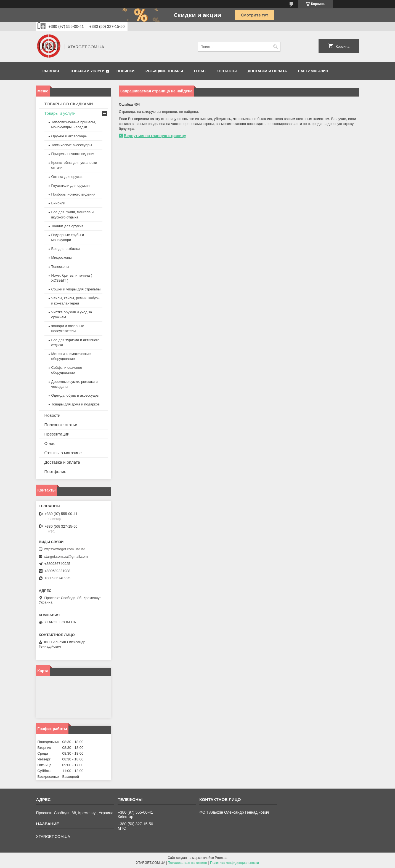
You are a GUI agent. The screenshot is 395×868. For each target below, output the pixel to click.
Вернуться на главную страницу (155, 136)
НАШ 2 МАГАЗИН (313, 71)
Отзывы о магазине (63, 453)
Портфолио (55, 472)
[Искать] (276, 47)
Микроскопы (62, 257)
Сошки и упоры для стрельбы (76, 289)
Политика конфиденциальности (234, 863)
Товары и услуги (87, 71)
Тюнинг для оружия (67, 226)
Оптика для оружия (67, 177)
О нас (200, 71)
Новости (52, 415)
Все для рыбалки (66, 249)
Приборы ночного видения (73, 194)
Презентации (57, 434)
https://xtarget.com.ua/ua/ (65, 549)
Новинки (125, 71)
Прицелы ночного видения (73, 154)
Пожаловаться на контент (188, 863)
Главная (50, 71)
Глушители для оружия (71, 185)
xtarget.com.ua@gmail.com (66, 556)
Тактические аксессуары (72, 145)
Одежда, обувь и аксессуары (75, 395)
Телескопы (60, 267)
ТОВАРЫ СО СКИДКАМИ (69, 104)
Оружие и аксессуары (69, 136)
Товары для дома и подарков (76, 404)
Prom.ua (221, 858)
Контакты (227, 71)
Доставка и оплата (267, 71)
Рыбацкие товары (164, 71)
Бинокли (58, 203)
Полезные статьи (61, 425)
